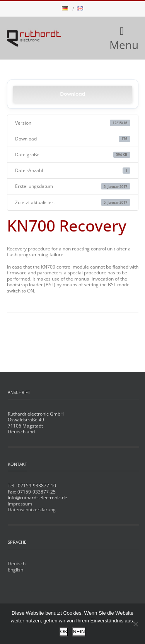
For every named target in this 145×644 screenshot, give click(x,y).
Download (72, 94)
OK (64, 631)
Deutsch (17, 564)
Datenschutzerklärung (32, 510)
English (15, 570)
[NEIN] (135, 624)
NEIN (79, 631)
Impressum (20, 504)
